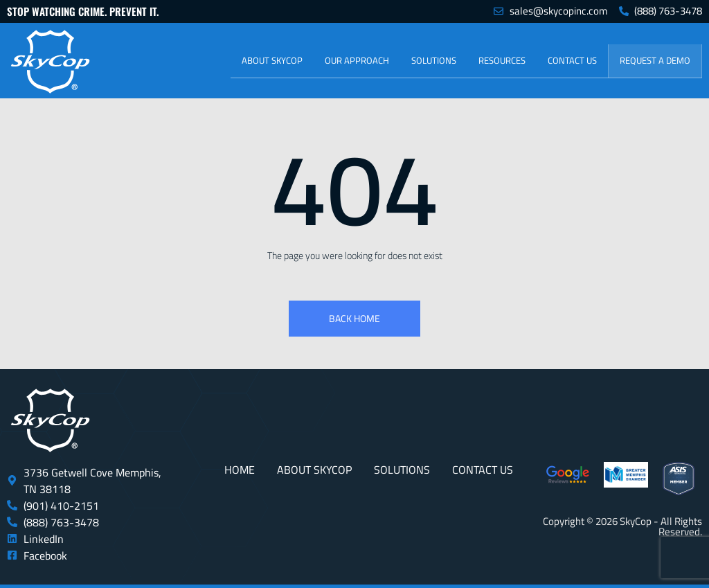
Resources (502, 60)
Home (240, 470)
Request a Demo (655, 60)
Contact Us (572, 60)
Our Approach (357, 60)
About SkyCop (272, 60)
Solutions (434, 60)
